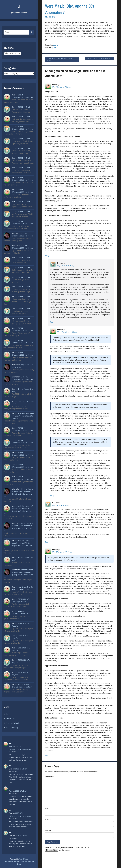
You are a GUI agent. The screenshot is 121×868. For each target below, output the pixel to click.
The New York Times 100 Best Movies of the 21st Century (23, 416)
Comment (50, 777)
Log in (9, 714)
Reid (11, 746)
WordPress (24, 859)
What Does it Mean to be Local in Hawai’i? (60, 59)
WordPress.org (12, 727)
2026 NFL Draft (24, 107)
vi (19, 7)
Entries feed (11, 718)
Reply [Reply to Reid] (47, 255)
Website (48, 830)
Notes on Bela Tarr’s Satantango (98, 58)
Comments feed (13, 723)
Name (48, 808)
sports (56, 45)
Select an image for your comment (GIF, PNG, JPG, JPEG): (67, 847)
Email (48, 819)
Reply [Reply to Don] (52, 322)
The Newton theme (11, 861)
